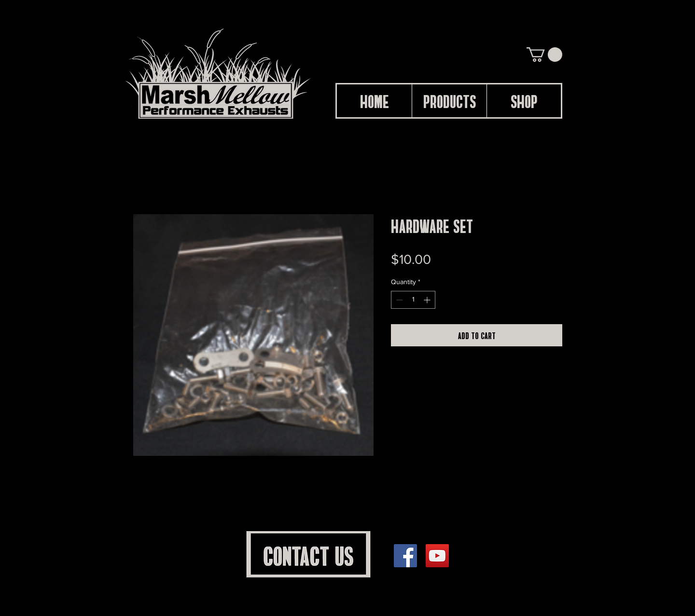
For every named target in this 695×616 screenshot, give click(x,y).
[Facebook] (405, 556)
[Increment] (428, 300)
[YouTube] (437, 556)
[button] (544, 55)
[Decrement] (398, 300)
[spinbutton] (413, 300)
